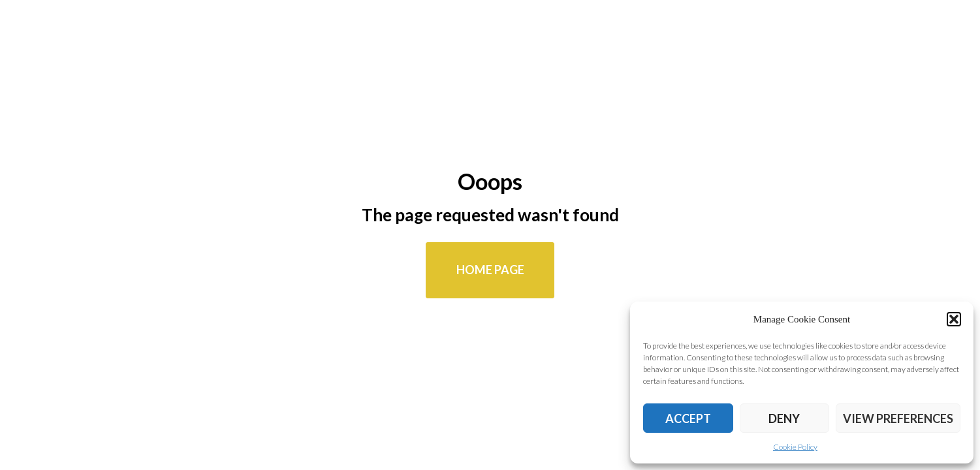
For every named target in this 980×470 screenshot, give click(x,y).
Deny (784, 418)
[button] (954, 319)
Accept (688, 418)
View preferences (898, 418)
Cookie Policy (795, 447)
